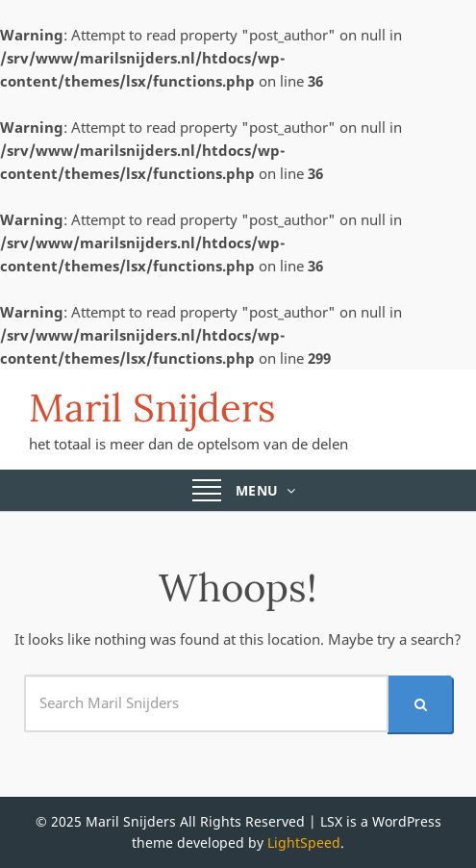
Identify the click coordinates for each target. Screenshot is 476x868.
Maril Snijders (152, 408)
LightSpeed (304, 842)
